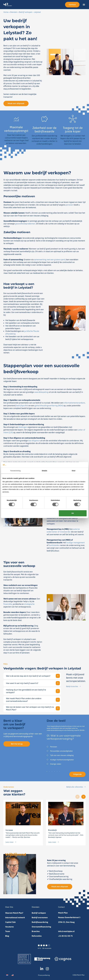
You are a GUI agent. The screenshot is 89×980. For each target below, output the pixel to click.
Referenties (37, 936)
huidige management (76, 543)
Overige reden (56, 764)
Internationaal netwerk (15, 917)
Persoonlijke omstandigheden (61, 751)
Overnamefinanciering (41, 927)
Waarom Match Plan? (14, 913)
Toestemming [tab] (15, 471)
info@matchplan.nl (66, 931)
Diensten (14, 12)
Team (8, 931)
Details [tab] (45, 471)
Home (6, 12)
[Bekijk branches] (80, 686)
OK (73, 513)
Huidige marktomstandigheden (62, 760)
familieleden (54, 545)
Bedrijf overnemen (40, 917)
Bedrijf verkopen (39, 913)
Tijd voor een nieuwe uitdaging (62, 755)
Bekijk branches (72, 686)
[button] (84, 5)
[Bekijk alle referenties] (85, 787)
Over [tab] (74, 471)
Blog (7, 936)
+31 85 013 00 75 (65, 936)
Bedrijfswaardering (40, 922)
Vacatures (9, 927)
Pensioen (54, 747)
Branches (36, 931)
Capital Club (10, 922)
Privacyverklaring (44, 975)
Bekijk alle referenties (75, 787)
